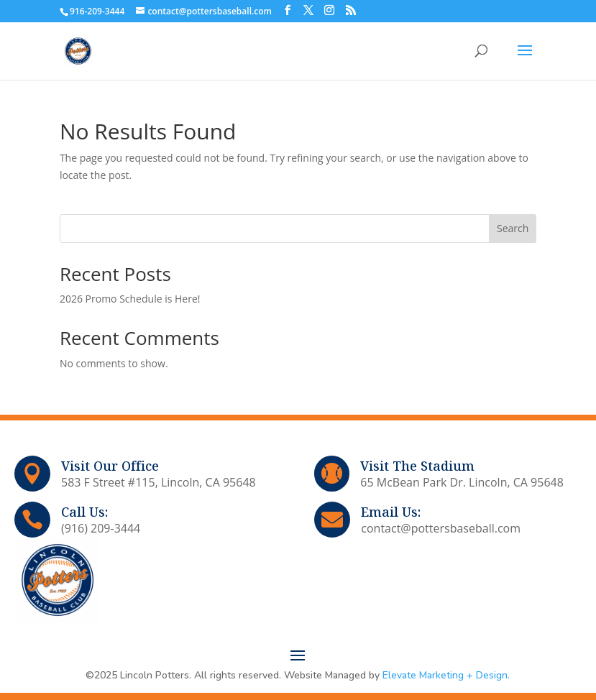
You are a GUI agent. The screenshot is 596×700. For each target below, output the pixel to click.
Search (513, 228)
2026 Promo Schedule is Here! (130, 299)
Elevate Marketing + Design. (446, 675)
